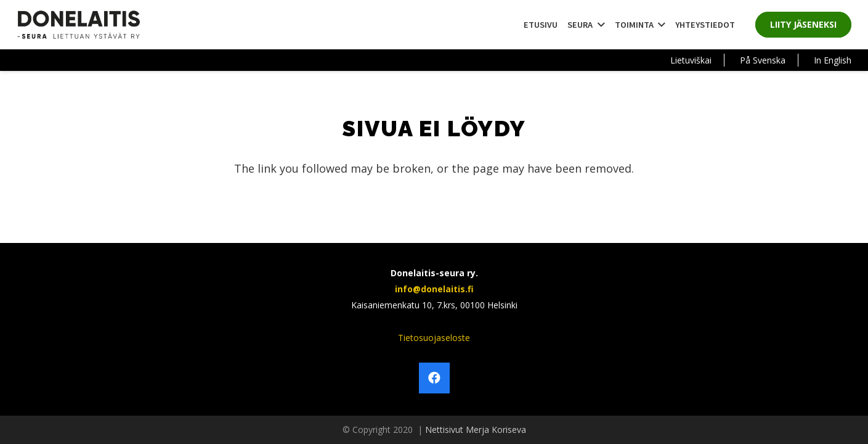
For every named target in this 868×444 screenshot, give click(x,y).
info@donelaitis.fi (434, 289)
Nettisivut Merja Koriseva (476, 430)
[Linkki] (79, 25)
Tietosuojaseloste (434, 338)
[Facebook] (434, 378)
